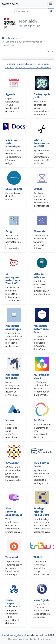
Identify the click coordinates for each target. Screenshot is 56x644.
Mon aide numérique (29, 23)
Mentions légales (12, 635)
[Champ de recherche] (31, 11)
